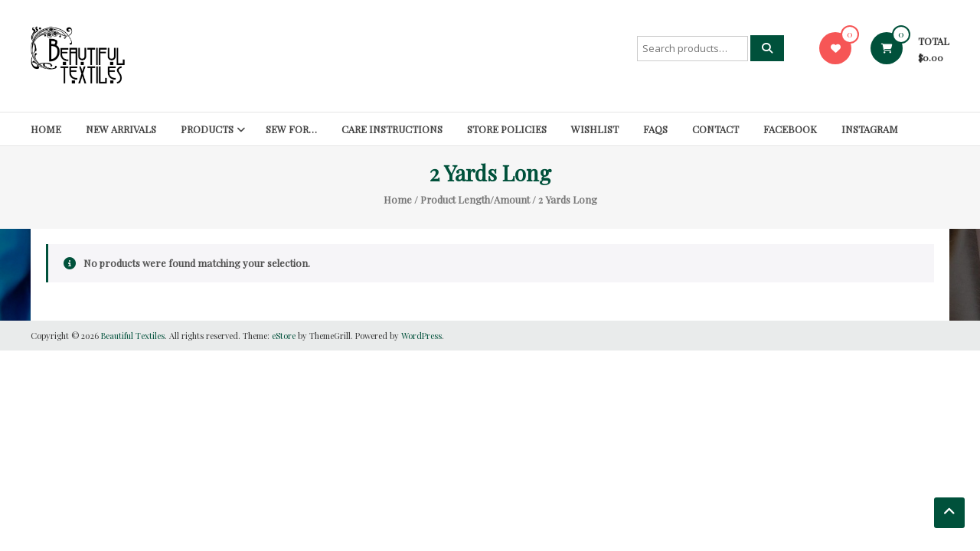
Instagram (870, 129)
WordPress (421, 336)
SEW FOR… (291, 129)
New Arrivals (121, 129)
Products (207, 129)
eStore (284, 336)
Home (46, 129)
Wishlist (595, 129)
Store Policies (507, 129)
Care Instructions (392, 129)
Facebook (790, 129)
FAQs (655, 129)
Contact (715, 129)
